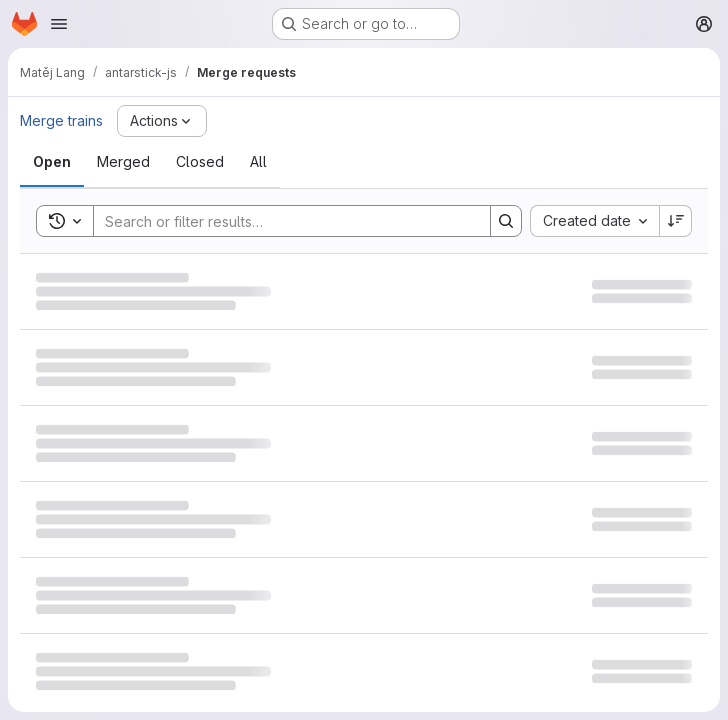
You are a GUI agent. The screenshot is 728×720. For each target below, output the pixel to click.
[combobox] (594, 221)
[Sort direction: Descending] (676, 221)
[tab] (52, 162)
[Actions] (162, 121)
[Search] (282, 221)
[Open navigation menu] (59, 24)
